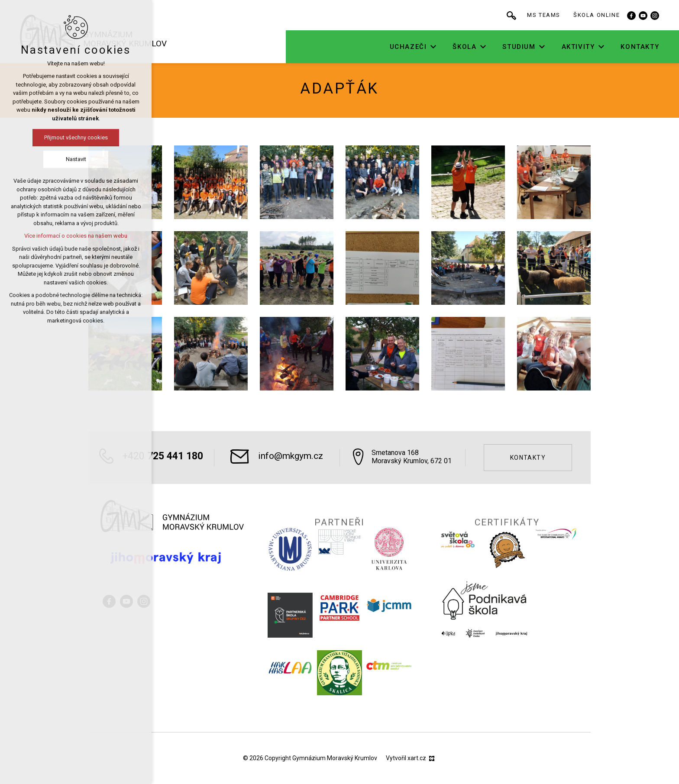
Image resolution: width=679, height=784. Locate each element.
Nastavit (76, 159)
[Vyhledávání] (520, 15)
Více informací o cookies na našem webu (76, 236)
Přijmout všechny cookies (76, 137)
